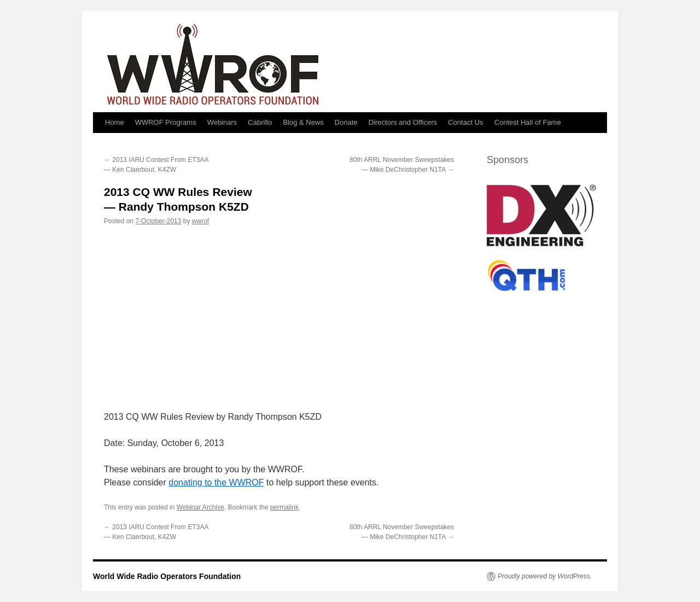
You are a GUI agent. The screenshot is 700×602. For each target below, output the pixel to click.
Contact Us (465, 122)
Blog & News (303, 122)
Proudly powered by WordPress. (545, 576)
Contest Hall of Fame (528, 122)
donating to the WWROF (216, 482)
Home (115, 122)
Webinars (222, 122)
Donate (346, 122)
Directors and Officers (403, 122)
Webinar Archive (200, 507)
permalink (284, 507)
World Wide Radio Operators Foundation (167, 576)
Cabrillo (260, 122)
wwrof (200, 221)
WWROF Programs (166, 122)
